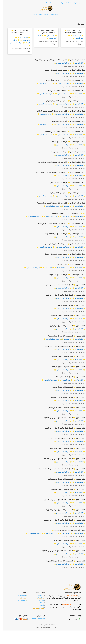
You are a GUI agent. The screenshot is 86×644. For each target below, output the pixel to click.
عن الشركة (74, 3)
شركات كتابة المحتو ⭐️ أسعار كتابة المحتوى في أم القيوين (62, 81)
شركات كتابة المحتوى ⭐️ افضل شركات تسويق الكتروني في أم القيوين (58, 224)
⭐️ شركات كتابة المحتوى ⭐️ (60, 63)
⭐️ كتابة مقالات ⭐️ (76, 217)
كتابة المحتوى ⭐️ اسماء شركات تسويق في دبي (65, 387)
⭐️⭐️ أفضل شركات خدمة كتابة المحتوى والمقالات (64, 214)
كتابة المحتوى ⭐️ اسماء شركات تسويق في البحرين (64, 326)
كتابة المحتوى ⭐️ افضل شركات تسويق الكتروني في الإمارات (61, 418)
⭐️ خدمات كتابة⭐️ (45, 268)
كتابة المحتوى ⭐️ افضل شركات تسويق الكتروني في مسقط (61, 520)
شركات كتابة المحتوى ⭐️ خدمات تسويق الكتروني (65, 265)
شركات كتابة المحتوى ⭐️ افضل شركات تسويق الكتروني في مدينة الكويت (57, 60)
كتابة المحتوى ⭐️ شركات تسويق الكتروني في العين (64, 398)
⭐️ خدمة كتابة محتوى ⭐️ (48, 217)
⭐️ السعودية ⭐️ (63, 206)
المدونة (42, 3)
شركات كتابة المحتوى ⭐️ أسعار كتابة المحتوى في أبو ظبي (62, 244)
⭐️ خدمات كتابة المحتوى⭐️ (60, 268)
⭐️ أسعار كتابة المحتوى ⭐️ (60, 84)
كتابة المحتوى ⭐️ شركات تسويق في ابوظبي (67, 306)
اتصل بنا (65, 3)
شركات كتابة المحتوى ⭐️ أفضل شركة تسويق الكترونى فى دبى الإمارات (58, 111)
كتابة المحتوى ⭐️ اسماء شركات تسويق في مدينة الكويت (62, 510)
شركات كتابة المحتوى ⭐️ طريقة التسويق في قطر (65, 142)
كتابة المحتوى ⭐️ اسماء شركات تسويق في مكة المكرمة (62, 561)
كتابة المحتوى (19, 596)
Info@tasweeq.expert (35, 619)
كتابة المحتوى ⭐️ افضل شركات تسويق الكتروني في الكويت (61, 346)
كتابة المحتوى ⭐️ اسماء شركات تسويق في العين (65, 357)
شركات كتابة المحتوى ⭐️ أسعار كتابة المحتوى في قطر (63, 91)
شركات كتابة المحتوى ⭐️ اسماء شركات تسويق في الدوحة (62, 254)
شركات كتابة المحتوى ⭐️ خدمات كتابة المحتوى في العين (16, 33)
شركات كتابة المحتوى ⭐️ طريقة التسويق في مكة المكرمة (62, 234)
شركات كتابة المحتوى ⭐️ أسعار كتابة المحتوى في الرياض (62, 101)
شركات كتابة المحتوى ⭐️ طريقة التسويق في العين (64, 183)
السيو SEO (20, 598)
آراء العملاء (57, 3)
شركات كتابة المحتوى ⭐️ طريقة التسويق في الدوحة (64, 275)
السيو (32, 15)
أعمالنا (49, 3)
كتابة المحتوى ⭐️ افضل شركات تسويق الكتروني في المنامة (61, 459)
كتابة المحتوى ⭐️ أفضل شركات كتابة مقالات (66, 377)
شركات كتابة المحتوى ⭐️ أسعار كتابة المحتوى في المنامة (62, 193)
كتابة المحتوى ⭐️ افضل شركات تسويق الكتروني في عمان (62, 285)
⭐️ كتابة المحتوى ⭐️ (21, 38)
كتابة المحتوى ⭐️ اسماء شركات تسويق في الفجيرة (64, 449)
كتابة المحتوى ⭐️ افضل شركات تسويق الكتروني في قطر (62, 295)
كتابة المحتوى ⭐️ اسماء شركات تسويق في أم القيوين (63, 408)
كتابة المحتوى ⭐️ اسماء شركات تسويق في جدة (65, 367)
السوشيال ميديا (41, 15)
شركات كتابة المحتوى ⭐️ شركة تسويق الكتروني (65, 122)
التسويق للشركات (35, 608)
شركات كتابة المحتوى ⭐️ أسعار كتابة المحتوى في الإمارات (62, 132)
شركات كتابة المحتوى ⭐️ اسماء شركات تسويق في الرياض (61, 70)
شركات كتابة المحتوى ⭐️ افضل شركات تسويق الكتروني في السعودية (58, 203)
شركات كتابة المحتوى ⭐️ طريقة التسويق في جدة (65, 152)
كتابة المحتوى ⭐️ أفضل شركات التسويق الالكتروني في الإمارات (60, 551)
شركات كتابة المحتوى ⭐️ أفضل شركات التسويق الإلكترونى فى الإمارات (57, 173)
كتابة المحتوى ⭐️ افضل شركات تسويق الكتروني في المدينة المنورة (59, 469)
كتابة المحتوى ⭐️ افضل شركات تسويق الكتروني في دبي (63, 439)
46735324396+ (70, 620)
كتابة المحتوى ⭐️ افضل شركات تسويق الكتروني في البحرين (61, 500)
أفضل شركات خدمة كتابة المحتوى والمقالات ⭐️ (65, 531)
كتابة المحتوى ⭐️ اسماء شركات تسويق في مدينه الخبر (63, 479)
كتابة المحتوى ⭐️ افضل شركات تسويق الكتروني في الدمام (62, 428)
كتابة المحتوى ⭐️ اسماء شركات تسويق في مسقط (64, 490)
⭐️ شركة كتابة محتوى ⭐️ (42, 114)
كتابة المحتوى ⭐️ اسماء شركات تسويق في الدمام (64, 316)
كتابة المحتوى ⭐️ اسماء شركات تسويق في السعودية (63, 336)
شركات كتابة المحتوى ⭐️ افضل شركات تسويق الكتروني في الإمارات (58, 162)
